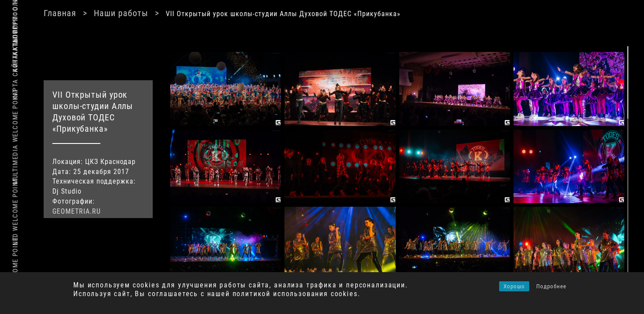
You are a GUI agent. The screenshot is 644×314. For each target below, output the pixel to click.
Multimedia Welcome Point (15, 137)
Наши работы (239, 13)
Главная (178, 13)
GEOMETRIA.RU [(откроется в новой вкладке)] (134, 210)
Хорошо (514, 286)
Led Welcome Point (15, 211)
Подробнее (551, 286)
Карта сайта (15, 77)
